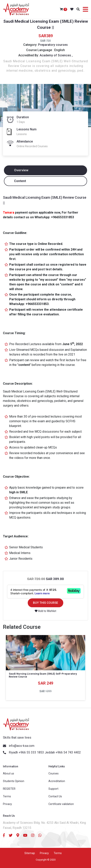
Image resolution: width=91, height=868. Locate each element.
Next (86, 677)
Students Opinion (14, 781)
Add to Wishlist (45, 611)
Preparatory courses (53, 45)
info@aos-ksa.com (22, 746)
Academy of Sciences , (56, 55)
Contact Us (55, 796)
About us (8, 773)
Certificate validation (61, 804)
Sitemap (30, 853)
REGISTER (9, 789)
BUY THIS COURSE (45, 603)
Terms (7, 796)
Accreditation (57, 781)
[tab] (45, 170)
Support (53, 789)
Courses (54, 773)
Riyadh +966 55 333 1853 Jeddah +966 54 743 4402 (45, 752)
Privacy (7, 804)
